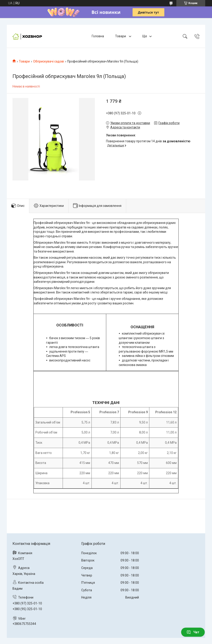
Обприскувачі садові (49, 61)
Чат (193, 632)
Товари (121, 36)
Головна (98, 36)
